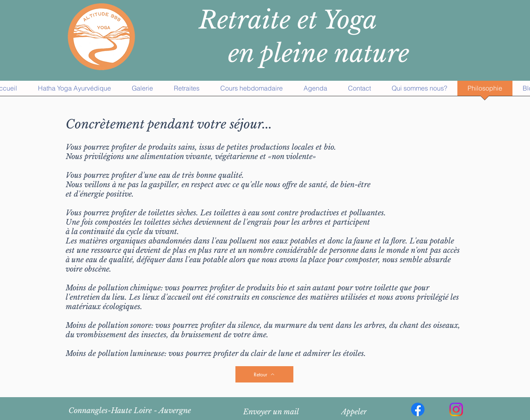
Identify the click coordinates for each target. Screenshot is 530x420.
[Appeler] (354, 412)
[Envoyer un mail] (271, 412)
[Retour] (264, 374)
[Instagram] (456, 409)
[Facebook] (418, 409)
